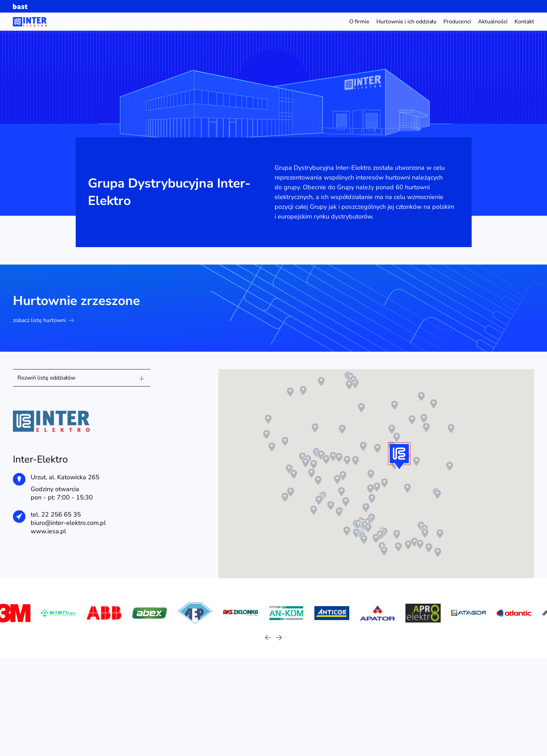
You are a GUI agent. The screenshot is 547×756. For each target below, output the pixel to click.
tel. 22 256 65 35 (56, 514)
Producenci (457, 22)
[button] (291, 492)
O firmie (359, 22)
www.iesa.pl (48, 531)
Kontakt (524, 22)
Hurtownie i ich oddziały (406, 22)
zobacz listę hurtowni (43, 320)
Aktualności (493, 22)
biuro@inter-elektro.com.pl (68, 523)
